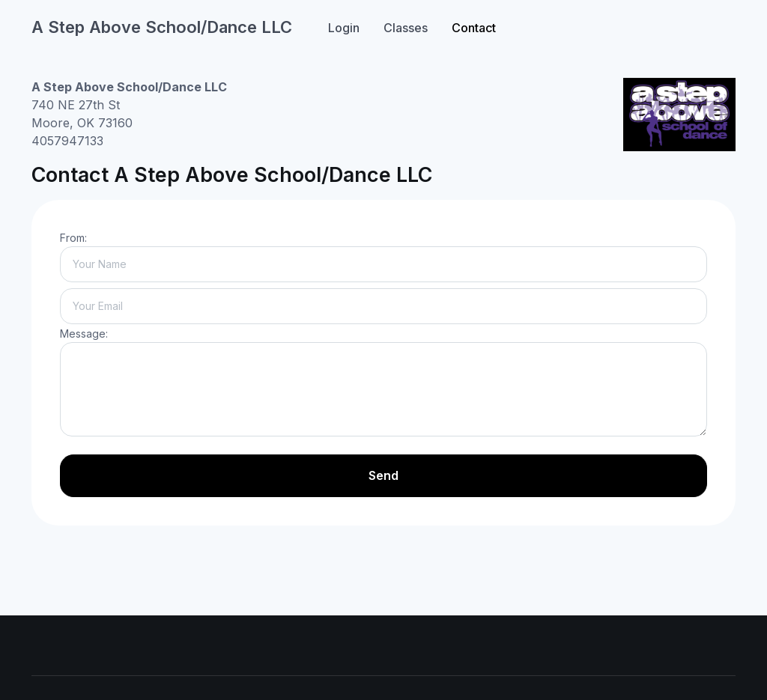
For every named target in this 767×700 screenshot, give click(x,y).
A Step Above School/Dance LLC (162, 27)
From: (73, 238)
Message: (84, 334)
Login (344, 28)
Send (383, 475)
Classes (406, 28)
